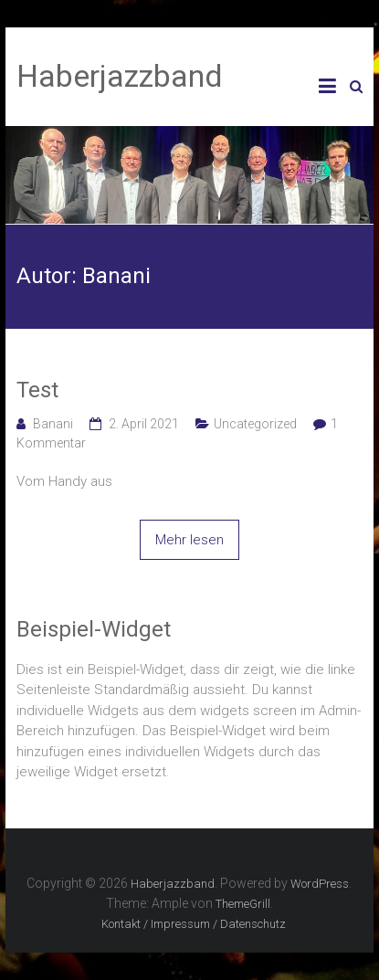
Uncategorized (255, 424)
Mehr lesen (189, 540)
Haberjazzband (120, 76)
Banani (53, 424)
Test (37, 390)
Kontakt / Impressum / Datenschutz (194, 924)
